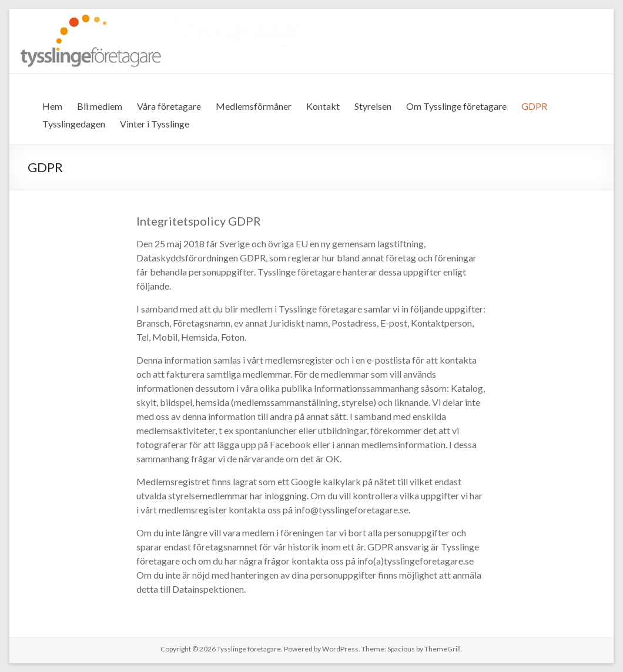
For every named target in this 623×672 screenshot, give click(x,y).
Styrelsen (373, 106)
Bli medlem (100, 106)
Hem (52, 106)
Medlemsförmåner (254, 106)
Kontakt (323, 106)
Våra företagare (169, 106)
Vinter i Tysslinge (155, 124)
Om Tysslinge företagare (456, 106)
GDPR (534, 106)
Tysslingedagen (74, 124)
